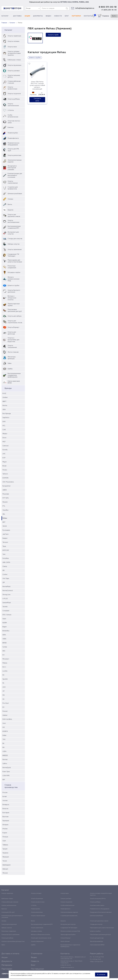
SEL (4, 514)
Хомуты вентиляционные (14, 221)
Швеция (5, 869)
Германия (6, 821)
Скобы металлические (13, 116)
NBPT (4, 401)
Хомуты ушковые (14, 71)
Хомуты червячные (14, 36)
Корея (5, 833)
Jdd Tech (5, 534)
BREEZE (5, 756)
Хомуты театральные (12, 346)
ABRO (5, 490)
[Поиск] (67, 8)
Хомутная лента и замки (14, 122)
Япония (5, 873)
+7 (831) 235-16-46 (109, 10)
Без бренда (7, 414)
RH (3, 747)
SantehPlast (7, 603)
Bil (3, 743)
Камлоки (11, 127)
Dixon (4, 438)
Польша (5, 837)
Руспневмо (6, 530)
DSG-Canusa (7, 615)
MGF (4, 442)
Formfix (5, 450)
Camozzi (5, 446)
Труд (4, 546)
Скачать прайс (53, 35)
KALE (70, 2)
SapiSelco (6, 418)
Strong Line (6, 595)
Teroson (5, 542)
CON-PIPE (6, 776)
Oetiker (5, 397)
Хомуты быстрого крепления (14, 291)
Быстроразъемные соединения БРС (14, 227)
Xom (4, 723)
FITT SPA (6, 498)
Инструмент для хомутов (13, 233)
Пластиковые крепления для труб (15, 310)
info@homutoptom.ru (85, 8)
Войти (114, 16)
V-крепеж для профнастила (13, 188)
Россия (5, 793)
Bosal (4, 466)
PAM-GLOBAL (7, 719)
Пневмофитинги (13, 138)
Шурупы (10, 210)
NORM (5, 623)
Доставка (17, 16)
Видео (48, 16)
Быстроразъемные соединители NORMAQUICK (14, 375)
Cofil (4, 430)
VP (4, 691)
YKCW (5, 526)
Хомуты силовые (14, 41)
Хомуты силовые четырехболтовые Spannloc (14, 53)
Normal (5, 760)
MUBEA (82, 2)
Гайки (10, 363)
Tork (4, 554)
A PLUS (5, 599)
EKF (4, 780)
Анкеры (10, 199)
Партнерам (76, 16)
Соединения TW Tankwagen (13, 255)
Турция (5, 849)
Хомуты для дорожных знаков (14, 216)
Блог (67, 16)
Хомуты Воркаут (13, 327)
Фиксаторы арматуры (12, 358)
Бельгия (5, 809)
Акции (27, 16)
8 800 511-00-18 (108, 7)
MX (4, 695)
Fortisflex (6, 558)
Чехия (5, 861)
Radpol (5, 538)
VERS (4, 639)
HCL (4, 426)
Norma (5, 406)
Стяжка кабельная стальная (14, 82)
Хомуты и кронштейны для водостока (13, 340)
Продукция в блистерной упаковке (12, 168)
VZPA (4, 751)
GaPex (5, 764)
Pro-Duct (6, 703)
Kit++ (4, 667)
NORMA (75, 2)
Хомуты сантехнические (13, 105)
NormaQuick (7, 768)
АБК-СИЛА (6, 562)
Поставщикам (37, 969)
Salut (4, 619)
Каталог (6, 16)
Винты (10, 204)
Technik (5, 607)
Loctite (5, 671)
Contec (5, 574)
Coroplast (6, 611)
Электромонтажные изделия (15, 161)
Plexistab (6, 494)
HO (4, 727)
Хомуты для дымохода (12, 333)
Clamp (5, 566)
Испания (5, 825)
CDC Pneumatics (8, 482)
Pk (3, 683)
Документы (38, 16)
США (4, 841)
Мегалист (6, 659)
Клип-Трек (6, 772)
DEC (4, 651)
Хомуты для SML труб (13, 150)
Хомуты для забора (15, 316)
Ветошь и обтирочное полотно (12, 298)
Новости (58, 16)
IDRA (4, 635)
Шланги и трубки (13, 286)
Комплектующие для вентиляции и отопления (15, 175)
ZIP (4, 583)
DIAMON (5, 478)
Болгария (6, 813)
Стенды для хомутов (15, 239)
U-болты (11, 110)
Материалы (7, 965)
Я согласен (101, 975)
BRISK (5, 643)
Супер (5, 647)
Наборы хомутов (14, 244)
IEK (4, 570)
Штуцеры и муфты (14, 272)
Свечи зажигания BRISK (14, 382)
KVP (4, 458)
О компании (37, 954)
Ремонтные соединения (12, 267)
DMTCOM (6, 550)
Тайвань (5, 845)
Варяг (5, 627)
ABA (87, 2)
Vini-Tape (6, 579)
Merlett (5, 502)
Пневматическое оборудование (14, 144)
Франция (6, 857)
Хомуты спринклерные (13, 182)
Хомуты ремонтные (14, 155)
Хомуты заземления (15, 250)
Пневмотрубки (13, 133)
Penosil (5, 711)
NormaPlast (6, 587)
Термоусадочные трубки (14, 305)
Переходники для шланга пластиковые (15, 261)
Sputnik (5, 679)
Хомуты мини (12, 47)
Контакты (88, 16)
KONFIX (5, 731)
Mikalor (5, 434)
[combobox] (33, 8)
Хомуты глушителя (14, 94)
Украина (5, 853)
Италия (5, 829)
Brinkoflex (6, 631)
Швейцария (6, 865)
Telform (5, 474)
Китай (5, 797)
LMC (4, 454)
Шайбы (10, 369)
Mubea (5, 663)
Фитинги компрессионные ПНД (14, 279)
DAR (4, 422)
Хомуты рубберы (14, 99)
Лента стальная (13, 352)
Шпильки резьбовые (15, 194)
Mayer (5, 462)
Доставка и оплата (10, 954)
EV (3, 707)
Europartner (7, 486)
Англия (5, 801)
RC (3, 675)
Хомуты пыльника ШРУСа (14, 76)
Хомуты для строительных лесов (15, 322)
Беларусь (6, 805)
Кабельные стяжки (14, 60)
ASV (4, 687)
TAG (4, 739)
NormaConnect (8, 591)
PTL (4, 506)
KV (4, 655)
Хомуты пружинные (15, 65)
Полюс (5, 470)
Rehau (5, 518)
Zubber (5, 715)
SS (3, 699)
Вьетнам (5, 817)
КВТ (4, 522)
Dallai (4, 735)
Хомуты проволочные (12, 88)
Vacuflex (5, 510)
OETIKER (63, 2)
